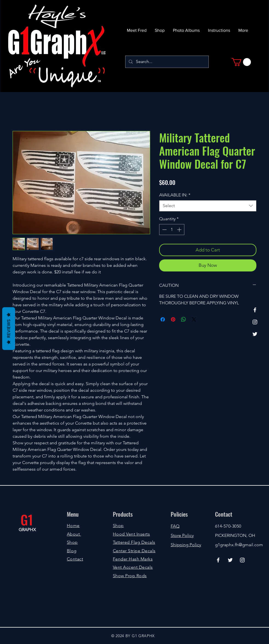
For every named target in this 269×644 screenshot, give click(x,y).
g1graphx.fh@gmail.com (239, 545)
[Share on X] (194, 319)
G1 (27, 520)
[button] (241, 62)
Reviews (9, 328)
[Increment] (180, 230)
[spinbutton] (172, 230)
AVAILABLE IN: (175, 195)
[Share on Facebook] (163, 319)
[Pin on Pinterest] (173, 319)
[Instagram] (255, 322)
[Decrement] (164, 230)
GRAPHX (27, 530)
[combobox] (208, 206)
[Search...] (166, 62)
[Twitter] (255, 334)
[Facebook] (255, 310)
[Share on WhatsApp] (184, 319)
